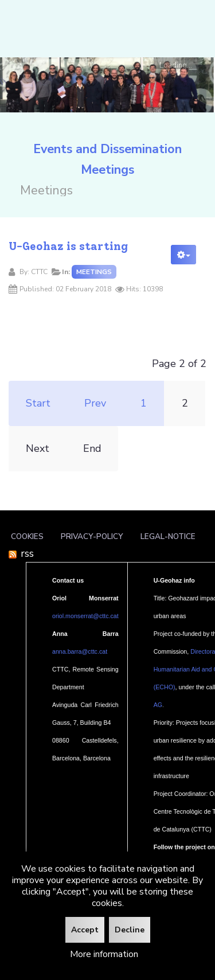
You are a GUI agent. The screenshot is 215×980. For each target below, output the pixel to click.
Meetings (94, 272)
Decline (130, 930)
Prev (95, 403)
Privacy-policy (92, 536)
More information (104, 954)
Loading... (176, 65)
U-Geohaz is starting (68, 246)
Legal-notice (168, 536)
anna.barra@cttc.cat (80, 651)
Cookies (27, 536)
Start (38, 403)
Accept (85, 930)
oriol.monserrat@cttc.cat (85, 616)
